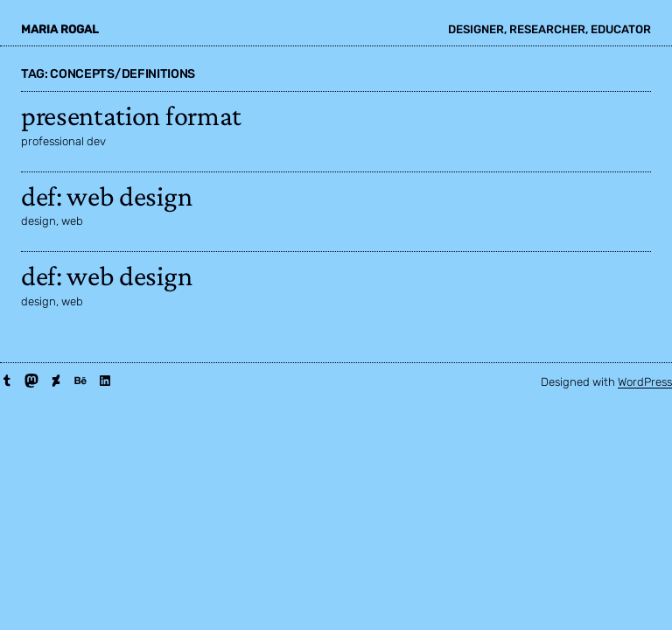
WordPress (645, 382)
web (72, 221)
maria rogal (60, 29)
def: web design (106, 196)
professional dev (63, 141)
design (38, 221)
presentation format (131, 115)
